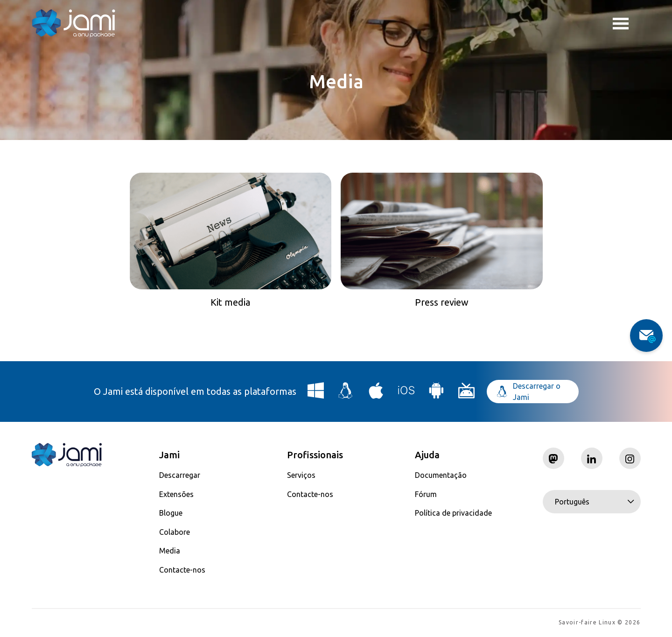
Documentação (441, 475)
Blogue (171, 513)
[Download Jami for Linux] (346, 394)
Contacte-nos (182, 570)
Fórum (426, 494)
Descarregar (180, 475)
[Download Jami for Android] (436, 394)
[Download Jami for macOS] (376, 394)
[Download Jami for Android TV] (467, 394)
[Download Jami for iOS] (406, 394)
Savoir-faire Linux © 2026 (599, 623)
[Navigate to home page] (74, 23)
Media (170, 551)
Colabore (175, 532)
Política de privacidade (453, 513)
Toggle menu (621, 25)
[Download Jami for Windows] (316, 394)
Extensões (176, 494)
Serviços (301, 475)
